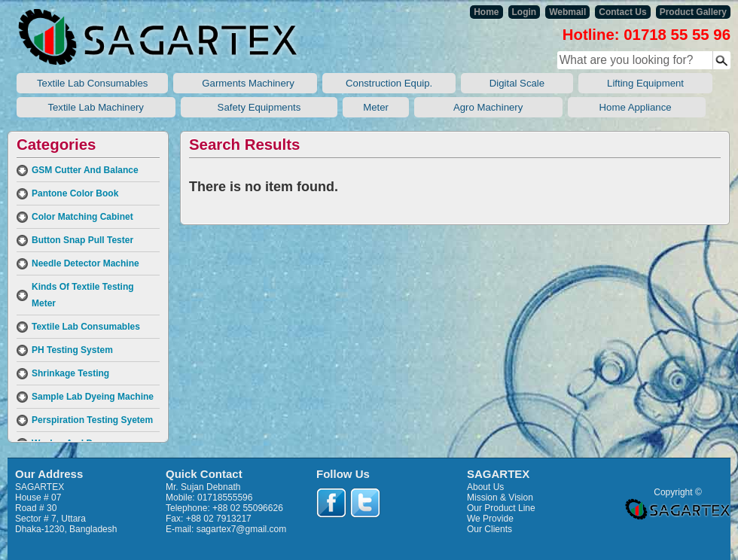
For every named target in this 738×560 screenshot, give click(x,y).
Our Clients (489, 529)
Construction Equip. (389, 83)
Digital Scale (517, 83)
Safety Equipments (259, 107)
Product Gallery (693, 12)
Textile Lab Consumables (92, 83)
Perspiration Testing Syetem (92, 420)
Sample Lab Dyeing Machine (93, 397)
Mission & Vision (500, 498)
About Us (485, 487)
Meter (376, 107)
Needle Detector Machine (85, 263)
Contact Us (622, 12)
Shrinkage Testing (70, 373)
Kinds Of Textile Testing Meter (83, 295)
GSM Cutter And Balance (85, 170)
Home (486, 12)
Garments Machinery (245, 83)
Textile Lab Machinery (96, 107)
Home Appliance (637, 107)
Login (525, 12)
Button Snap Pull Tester (82, 240)
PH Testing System (72, 350)
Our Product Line (501, 508)
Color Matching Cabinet (82, 217)
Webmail (567, 12)
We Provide (490, 519)
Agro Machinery (488, 107)
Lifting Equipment (645, 83)
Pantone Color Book (75, 193)
